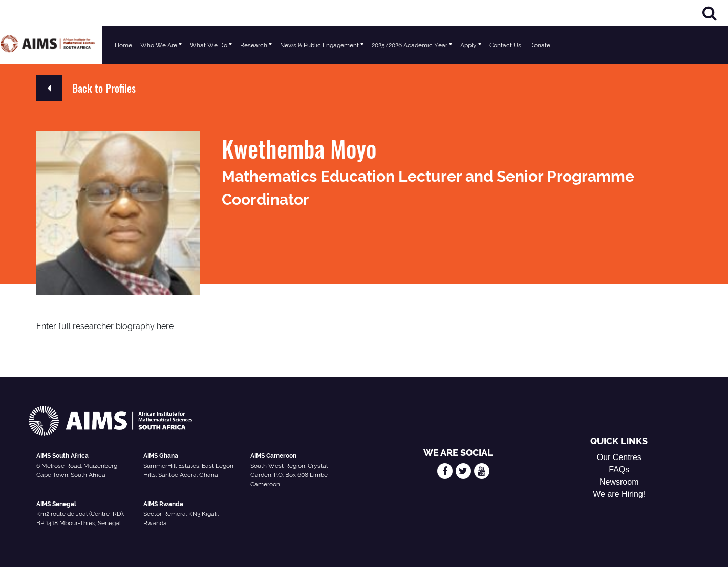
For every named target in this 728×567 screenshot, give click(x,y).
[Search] (710, 13)
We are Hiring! (619, 494)
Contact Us (505, 45)
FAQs (619, 470)
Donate (540, 45)
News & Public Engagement (319, 45)
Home (123, 45)
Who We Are (159, 45)
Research (254, 45)
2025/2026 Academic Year (410, 45)
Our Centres (619, 457)
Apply (468, 45)
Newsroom (619, 482)
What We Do (209, 45)
